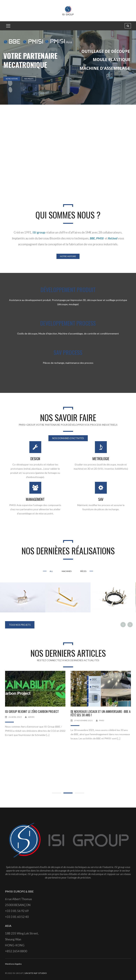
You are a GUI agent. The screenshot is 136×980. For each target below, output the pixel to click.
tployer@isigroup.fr (39, 717)
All (51, 571)
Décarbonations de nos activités (27, 711)
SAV (101, 499)
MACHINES (67, 571)
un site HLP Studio (36, 973)
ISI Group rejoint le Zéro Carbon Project (98, 711)
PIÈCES (83, 571)
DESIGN (35, 459)
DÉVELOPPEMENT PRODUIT (68, 290)
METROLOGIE (101, 459)
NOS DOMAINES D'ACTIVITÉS (68, 438)
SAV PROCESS (68, 352)
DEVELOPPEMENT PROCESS (68, 323)
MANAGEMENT (35, 499)
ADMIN (97, 717)
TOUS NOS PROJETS (20, 625)
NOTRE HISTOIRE (12, 79)
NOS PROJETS (29, 79)
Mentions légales (13, 964)
